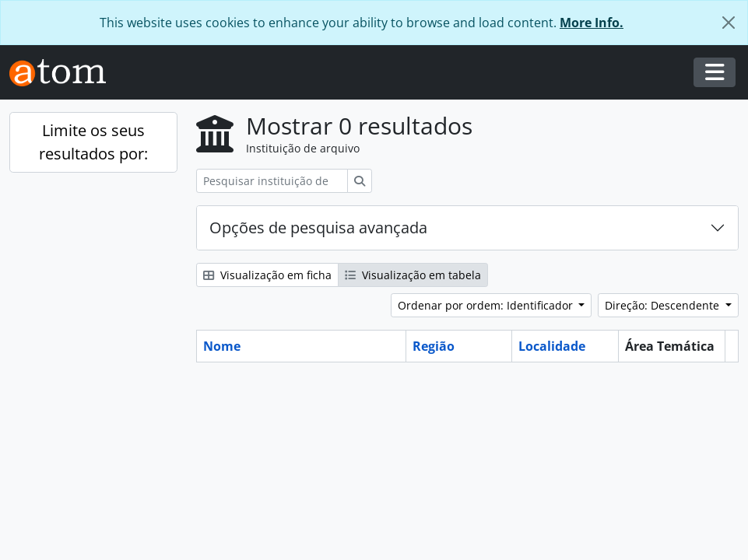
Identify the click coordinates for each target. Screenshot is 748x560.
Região (434, 346)
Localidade (552, 346)
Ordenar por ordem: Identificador (487, 305)
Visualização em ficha (267, 275)
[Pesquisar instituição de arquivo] (272, 181)
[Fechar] (729, 23)
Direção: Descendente (664, 305)
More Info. (592, 23)
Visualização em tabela (413, 275)
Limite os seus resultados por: (93, 142)
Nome (222, 346)
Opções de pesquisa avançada (318, 227)
